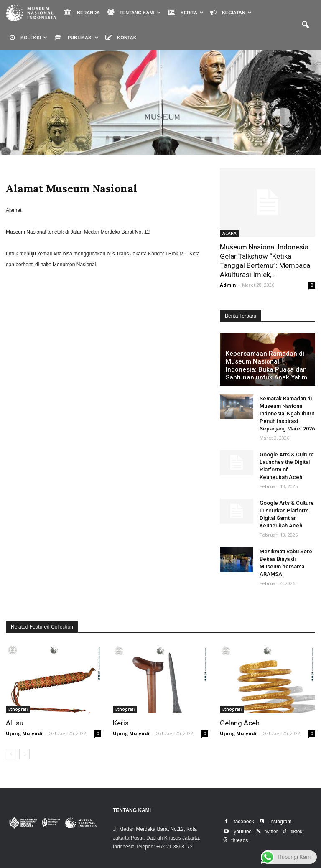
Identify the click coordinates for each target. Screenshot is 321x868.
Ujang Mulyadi (24, 733)
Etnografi (18, 709)
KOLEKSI (28, 37)
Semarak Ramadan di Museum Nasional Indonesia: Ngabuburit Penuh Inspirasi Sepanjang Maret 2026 (287, 414)
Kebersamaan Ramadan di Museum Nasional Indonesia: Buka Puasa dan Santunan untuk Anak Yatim (266, 365)
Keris (121, 723)
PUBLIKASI (76, 37)
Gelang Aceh (240, 723)
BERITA (186, 12)
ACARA (229, 233)
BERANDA (82, 12)
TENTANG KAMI (134, 12)
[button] (305, 25)
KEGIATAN (231, 12)
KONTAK (121, 37)
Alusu (15, 723)
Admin (228, 285)
